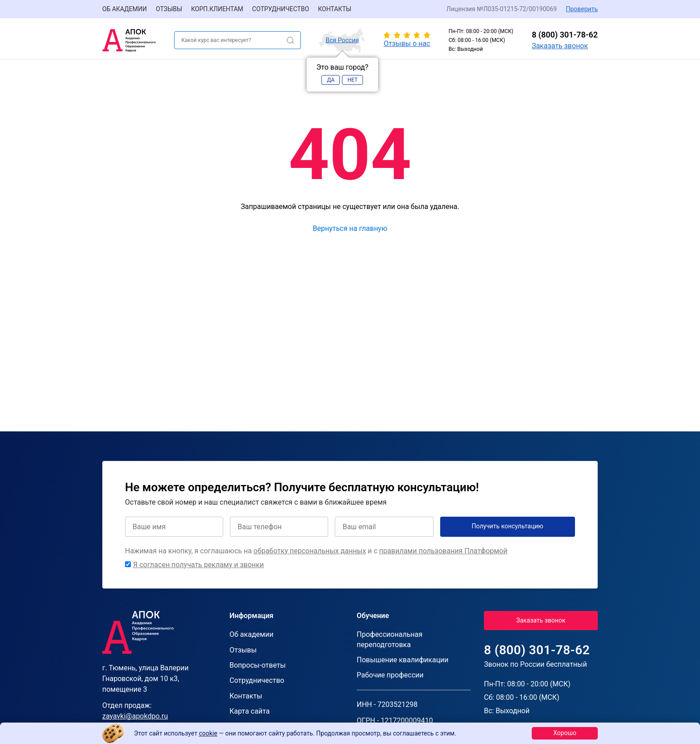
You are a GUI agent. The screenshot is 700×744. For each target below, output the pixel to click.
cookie (208, 733)
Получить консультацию (508, 526)
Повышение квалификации (403, 660)
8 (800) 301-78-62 (565, 35)
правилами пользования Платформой (443, 551)
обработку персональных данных (310, 551)
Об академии (125, 9)
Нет (352, 80)
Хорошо (565, 733)
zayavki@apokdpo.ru (135, 716)
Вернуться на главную (350, 228)
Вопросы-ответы (258, 665)
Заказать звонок (560, 46)
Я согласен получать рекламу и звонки (198, 565)
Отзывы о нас (407, 44)
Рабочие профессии (390, 675)
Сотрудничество (281, 9)
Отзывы (169, 9)
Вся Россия (342, 40)
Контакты (335, 9)
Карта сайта (250, 711)
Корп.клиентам (217, 9)
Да (331, 80)
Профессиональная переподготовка (390, 639)
